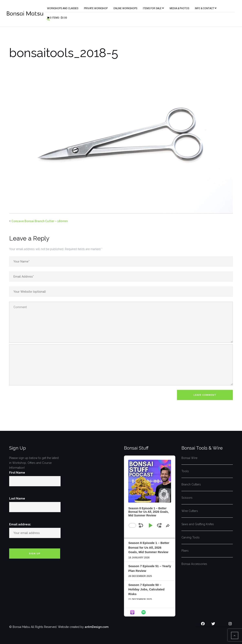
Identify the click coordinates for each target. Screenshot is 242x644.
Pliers (185, 551)
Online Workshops (125, 8)
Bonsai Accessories (194, 564)
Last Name (17, 498)
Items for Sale (153, 7)
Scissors (187, 498)
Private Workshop (96, 8)
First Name (17, 473)
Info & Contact (206, 7)
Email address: (20, 524)
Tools (185, 471)
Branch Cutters (191, 484)
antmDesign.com (97, 627)
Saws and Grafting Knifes (198, 524)
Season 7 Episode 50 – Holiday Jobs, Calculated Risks (146, 589)
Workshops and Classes (63, 8)
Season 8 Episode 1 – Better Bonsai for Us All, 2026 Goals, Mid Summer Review (149, 547)
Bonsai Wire (189, 458)
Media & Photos (179, 8)
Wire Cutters (190, 511)
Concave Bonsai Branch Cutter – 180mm (40, 221)
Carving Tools (191, 537)
